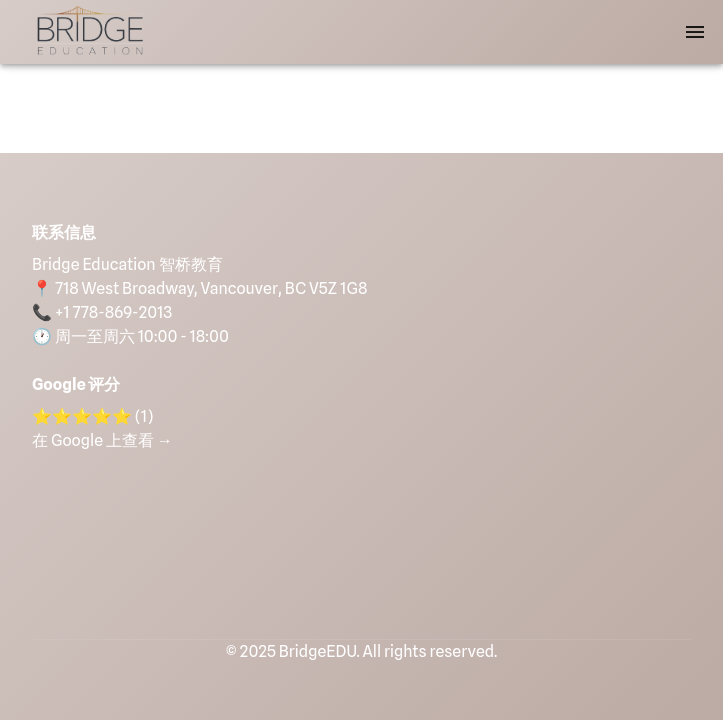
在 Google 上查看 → (102, 440)
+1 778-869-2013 (113, 312)
